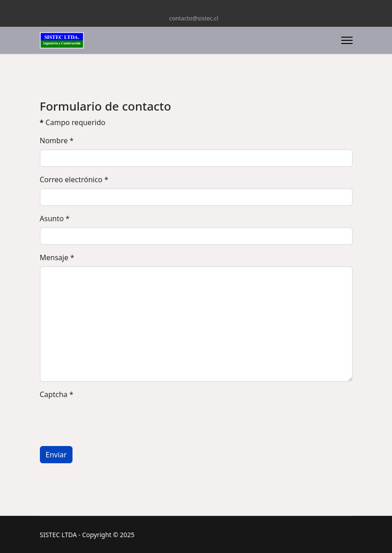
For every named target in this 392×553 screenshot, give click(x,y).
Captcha (57, 394)
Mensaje (57, 257)
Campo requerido (73, 122)
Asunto (55, 218)
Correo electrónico (74, 179)
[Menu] (347, 40)
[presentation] (109, 421)
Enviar (56, 455)
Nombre (57, 141)
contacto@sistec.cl (194, 18)
